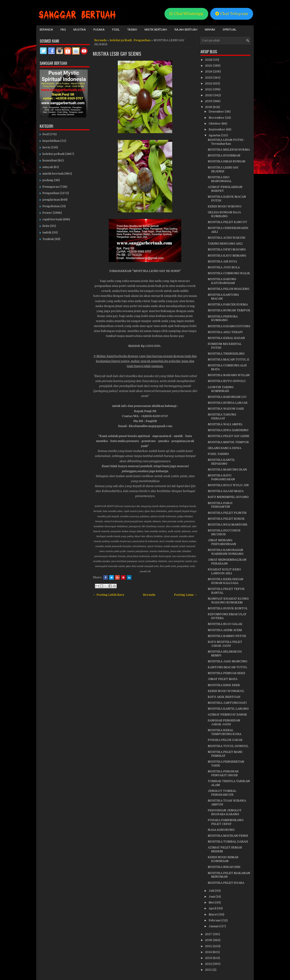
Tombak (48, 239)
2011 (209, 970)
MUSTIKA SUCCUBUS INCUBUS (224, 532)
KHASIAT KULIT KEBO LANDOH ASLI (224, 571)
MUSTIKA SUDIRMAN (224, 155)
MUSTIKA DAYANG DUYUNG (229, 326)
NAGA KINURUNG (221, 830)
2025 (209, 66)
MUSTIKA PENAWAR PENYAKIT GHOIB (223, 773)
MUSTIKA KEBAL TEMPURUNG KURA (225, 732)
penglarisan (51, 200)
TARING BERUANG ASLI (225, 244)
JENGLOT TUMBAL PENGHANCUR (222, 793)
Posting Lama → (186, 595)
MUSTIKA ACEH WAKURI (227, 238)
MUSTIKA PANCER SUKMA (228, 304)
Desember (217, 112)
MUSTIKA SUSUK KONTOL (228, 608)
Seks (46, 226)
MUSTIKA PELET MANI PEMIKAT (225, 754)
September (217, 129)
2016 (209, 940)
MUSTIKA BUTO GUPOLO (227, 381)
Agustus (215, 135)
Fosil (116, 30)
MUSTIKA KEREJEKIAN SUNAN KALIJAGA (226, 581)
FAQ (63, 30)
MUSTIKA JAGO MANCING (227, 661)
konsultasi (50, 160)
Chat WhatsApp (186, 14)
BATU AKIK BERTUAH (224, 697)
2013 (209, 958)
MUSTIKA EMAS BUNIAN (227, 161)
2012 (209, 964)
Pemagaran (51, 187)
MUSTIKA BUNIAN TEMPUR (229, 310)
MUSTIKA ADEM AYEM (225, 630)
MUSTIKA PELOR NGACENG (228, 289)
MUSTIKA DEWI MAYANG (227, 249)
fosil (46, 134)
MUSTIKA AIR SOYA (222, 261)
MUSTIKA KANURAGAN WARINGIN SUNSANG (226, 552)
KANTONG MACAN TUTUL (227, 667)
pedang (48, 180)
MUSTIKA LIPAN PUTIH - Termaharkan (226, 142)
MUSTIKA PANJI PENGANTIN (220, 505)
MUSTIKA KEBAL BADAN (226, 338)
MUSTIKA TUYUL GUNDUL (228, 746)
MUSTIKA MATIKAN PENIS (228, 836)
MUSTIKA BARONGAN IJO (227, 397)
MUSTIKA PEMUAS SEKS (226, 673)
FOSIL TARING (218, 454)
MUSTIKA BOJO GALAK (225, 624)
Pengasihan (142, 40)
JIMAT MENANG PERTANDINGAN (222, 542)
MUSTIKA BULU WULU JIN (228, 485)
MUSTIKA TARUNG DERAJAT (222, 416)
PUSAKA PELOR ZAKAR (225, 740)
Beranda (46, 30)
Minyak (210, 30)
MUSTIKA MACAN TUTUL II (228, 359)
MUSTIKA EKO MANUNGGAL (220, 179)
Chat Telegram (232, 14)
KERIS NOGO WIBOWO (225, 206)
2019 (209, 101)
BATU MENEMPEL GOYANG (228, 497)
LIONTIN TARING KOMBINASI (221, 389)
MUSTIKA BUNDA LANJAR (228, 403)
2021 (209, 89)
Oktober (215, 124)
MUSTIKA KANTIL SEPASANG (221, 462)
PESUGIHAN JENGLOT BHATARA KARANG (225, 812)
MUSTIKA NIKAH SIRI (224, 867)
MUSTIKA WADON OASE (226, 409)
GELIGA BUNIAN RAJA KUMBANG (224, 214)
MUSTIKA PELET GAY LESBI (228, 436)
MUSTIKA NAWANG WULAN (229, 375)
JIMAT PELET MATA (223, 679)
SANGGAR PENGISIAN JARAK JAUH (224, 722)
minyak (48, 167)
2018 (209, 107)
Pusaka (99, 30)
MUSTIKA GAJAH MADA (226, 491)
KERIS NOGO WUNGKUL (226, 691)
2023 (209, 78)
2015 (209, 946)
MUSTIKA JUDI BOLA (224, 267)
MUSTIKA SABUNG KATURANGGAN (222, 281)
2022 (209, 83)
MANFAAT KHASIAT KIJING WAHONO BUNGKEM (228, 600)
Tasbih (132, 30)
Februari (215, 920)
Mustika (80, 30)
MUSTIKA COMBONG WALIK (229, 273)
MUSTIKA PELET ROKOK (226, 519)
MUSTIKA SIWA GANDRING (228, 430)
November (217, 118)
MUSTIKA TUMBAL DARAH (228, 842)
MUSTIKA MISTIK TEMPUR (228, 442)
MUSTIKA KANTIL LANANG (228, 709)
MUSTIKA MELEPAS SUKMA (229, 150)
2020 (209, 95)
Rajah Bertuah (186, 30)
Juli (212, 891)
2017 (209, 934)
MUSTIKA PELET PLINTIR (227, 513)
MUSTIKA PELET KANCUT (227, 222)
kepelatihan (51, 141)
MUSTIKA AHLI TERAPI (225, 332)
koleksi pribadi (121, 40)
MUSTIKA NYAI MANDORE (228, 525)
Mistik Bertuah (156, 30)
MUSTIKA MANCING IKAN (227, 470)
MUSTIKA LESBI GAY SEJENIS (117, 54)
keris (46, 147)
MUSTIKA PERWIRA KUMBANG (223, 318)
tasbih (47, 232)
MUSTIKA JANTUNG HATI (227, 703)
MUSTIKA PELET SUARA (226, 883)
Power (47, 213)
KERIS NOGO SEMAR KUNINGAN (223, 859)
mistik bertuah (53, 174)
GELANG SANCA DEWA (225, 448)
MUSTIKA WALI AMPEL (225, 424)
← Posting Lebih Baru (109, 595)
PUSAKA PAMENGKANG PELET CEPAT (226, 822)
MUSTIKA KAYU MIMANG (227, 256)
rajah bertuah (52, 219)
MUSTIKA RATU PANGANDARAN (221, 477)
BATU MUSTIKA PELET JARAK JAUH (225, 644)
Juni (212, 897)
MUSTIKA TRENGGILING (226, 354)
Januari (215, 926)
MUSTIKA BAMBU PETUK (227, 636)
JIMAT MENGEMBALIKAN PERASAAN (227, 562)
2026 (209, 60)
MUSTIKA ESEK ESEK (224, 685)
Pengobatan (51, 206)
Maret (214, 914)
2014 (209, 952)
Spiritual (230, 30)
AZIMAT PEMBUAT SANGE (227, 715)
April (213, 908)
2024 (209, 71)
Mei (212, 902)
